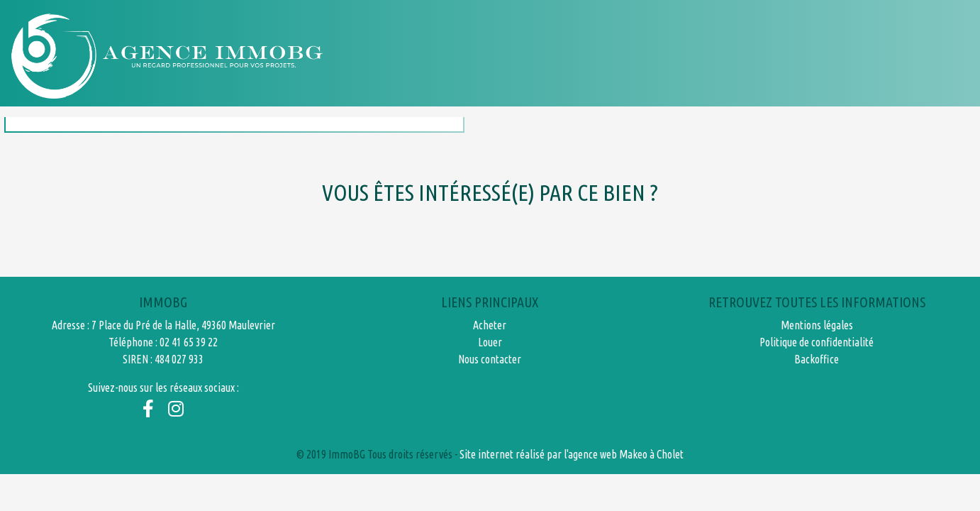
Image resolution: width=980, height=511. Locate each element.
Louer (659, 56)
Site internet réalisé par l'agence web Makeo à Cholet (572, 454)
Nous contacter (867, 56)
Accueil (499, 56)
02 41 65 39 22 (189, 342)
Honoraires (747, 56)
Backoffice (817, 359)
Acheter (581, 56)
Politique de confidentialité (817, 342)
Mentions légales (817, 325)
